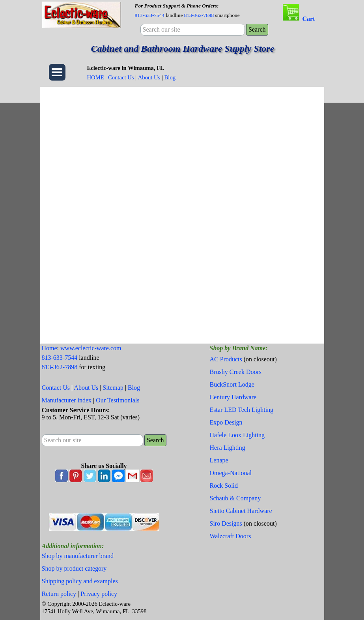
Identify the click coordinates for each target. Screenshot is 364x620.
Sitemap (113, 388)
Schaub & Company (235, 498)
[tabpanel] (203, 10)
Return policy (59, 594)
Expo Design (226, 422)
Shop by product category (74, 568)
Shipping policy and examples (80, 581)
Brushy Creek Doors (236, 372)
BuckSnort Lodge (232, 384)
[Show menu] (57, 72)
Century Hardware (233, 397)
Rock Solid (224, 486)
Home (49, 348)
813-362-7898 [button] (199, 15)
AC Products (226, 359)
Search (257, 29)
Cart (309, 19)
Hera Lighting (228, 448)
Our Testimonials (118, 400)
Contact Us (121, 77)
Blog (170, 77)
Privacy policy (99, 594)
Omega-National (231, 473)
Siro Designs (226, 523)
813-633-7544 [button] (150, 15)
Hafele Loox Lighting (237, 435)
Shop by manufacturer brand (78, 556)
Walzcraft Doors (231, 536)
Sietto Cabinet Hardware (241, 511)
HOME (96, 77)
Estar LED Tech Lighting (242, 410)
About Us (149, 77)
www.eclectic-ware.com (91, 348)
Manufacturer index (67, 400)
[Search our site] (193, 30)
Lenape (219, 460)
